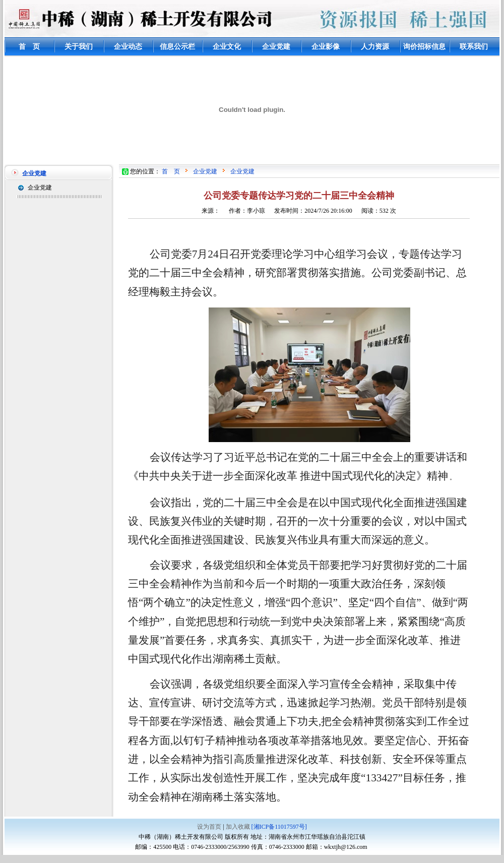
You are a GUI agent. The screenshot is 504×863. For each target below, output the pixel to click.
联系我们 (474, 47)
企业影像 (326, 47)
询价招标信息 (424, 47)
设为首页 (209, 827)
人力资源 (375, 47)
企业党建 (276, 47)
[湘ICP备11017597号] (279, 827)
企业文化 (227, 47)
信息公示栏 (177, 47)
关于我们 (79, 47)
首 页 (29, 47)
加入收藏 (238, 827)
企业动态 (128, 47)
